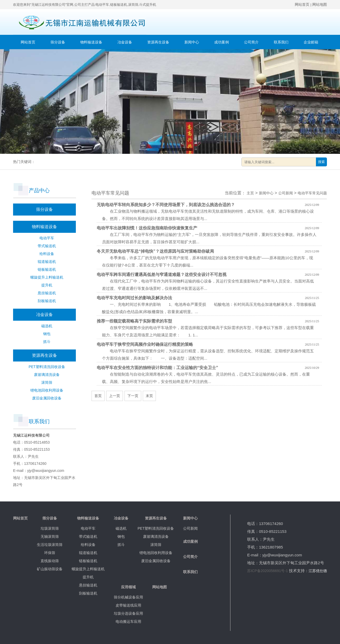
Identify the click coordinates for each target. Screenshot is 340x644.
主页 (250, 193)
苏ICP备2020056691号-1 (268, 571)
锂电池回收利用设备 (47, 390)
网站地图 (320, 4)
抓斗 (47, 342)
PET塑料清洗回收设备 (47, 367)
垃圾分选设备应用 (128, 613)
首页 (98, 396)
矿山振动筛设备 (50, 569)
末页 (149, 396)
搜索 (321, 162)
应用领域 (128, 587)
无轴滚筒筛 (50, 536)
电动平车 (47, 238)
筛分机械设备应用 (128, 597)
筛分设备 (58, 42)
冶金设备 (125, 42)
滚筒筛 (47, 382)
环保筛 (50, 553)
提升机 (47, 285)
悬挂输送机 (47, 293)
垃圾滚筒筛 (50, 528)
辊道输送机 (47, 262)
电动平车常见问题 (312, 193)
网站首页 (302, 4)
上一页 (115, 396)
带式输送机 (47, 246)
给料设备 (47, 254)
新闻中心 (192, 42)
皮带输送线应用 (128, 605)
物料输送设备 (91, 42)
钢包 (47, 334)
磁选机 (47, 326)
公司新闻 (286, 193)
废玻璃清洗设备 (47, 375)
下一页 (133, 396)
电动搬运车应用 (128, 622)
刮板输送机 (47, 301)
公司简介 (251, 42)
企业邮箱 (311, 42)
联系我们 (281, 42)
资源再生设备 (158, 42)
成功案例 (222, 42)
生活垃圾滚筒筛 (50, 545)
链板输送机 (47, 269)
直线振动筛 (50, 561)
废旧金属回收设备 (47, 398)
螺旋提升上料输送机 (47, 277)
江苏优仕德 (318, 571)
